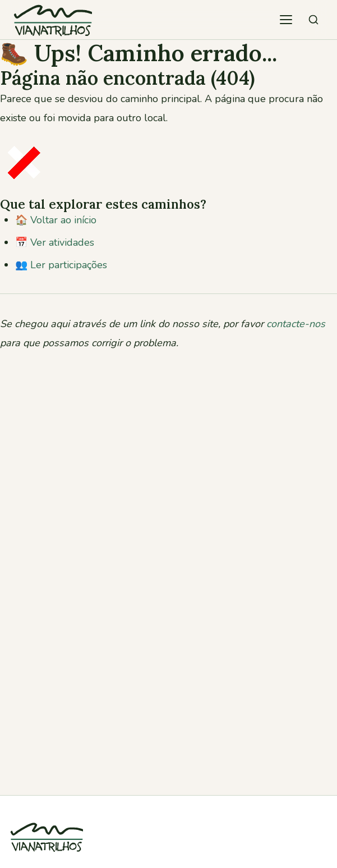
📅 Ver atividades (55, 242)
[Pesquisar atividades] (313, 20)
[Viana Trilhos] (47, 858)
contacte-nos (296, 324)
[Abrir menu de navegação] (286, 20)
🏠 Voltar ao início (56, 220)
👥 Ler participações (61, 265)
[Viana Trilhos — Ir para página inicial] (53, 20)
